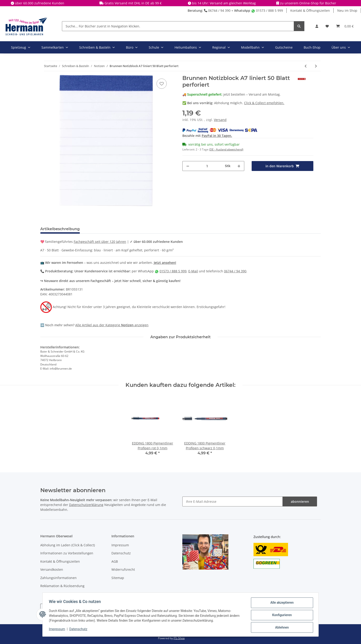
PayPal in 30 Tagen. (217, 136)
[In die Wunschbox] (162, 84)
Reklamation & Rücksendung (62, 586)
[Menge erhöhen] (239, 166)
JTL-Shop (179, 638)
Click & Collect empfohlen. (264, 103)
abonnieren (300, 501)
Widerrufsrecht (123, 569)
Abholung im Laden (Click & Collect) (68, 545)
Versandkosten (52, 569)
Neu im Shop (347, 10)
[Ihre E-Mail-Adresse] (233, 501)
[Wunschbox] (327, 26)
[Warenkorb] (345, 26)
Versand (220, 120)
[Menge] (207, 166)
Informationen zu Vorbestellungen (67, 553)
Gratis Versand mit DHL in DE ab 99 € (133, 3)
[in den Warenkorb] (283, 166)
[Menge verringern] (188, 166)
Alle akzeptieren (281, 604)
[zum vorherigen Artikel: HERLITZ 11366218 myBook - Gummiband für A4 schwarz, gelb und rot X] (306, 66)
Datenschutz (121, 553)
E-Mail (193, 271)
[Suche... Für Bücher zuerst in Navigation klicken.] (178, 26)
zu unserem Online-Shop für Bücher (308, 3)
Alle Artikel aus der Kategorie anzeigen (112, 325)
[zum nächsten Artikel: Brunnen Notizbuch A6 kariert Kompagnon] (316, 66)
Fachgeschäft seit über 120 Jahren (100, 242)
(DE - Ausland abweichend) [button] (226, 149)
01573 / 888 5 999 (267, 10)
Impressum (120, 545)
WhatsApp (242, 10)
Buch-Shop (312, 47)
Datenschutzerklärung (86, 505)
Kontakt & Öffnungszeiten (310, 10)
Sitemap (118, 578)
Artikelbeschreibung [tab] (60, 229)
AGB (115, 561)
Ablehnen (281, 628)
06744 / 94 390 (217, 10)
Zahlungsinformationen (58, 578)
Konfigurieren (281, 616)
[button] (317, 26)
